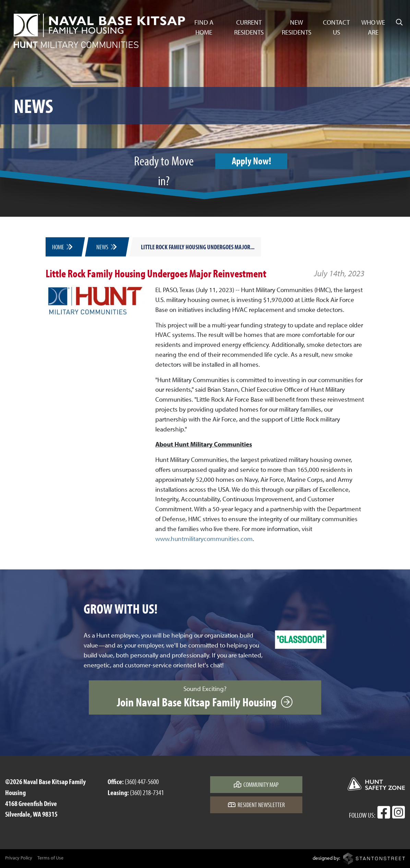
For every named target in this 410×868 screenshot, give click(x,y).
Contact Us (336, 27)
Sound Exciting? (205, 697)
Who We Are (373, 27)
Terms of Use (50, 858)
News (107, 247)
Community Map (256, 784)
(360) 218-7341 (147, 792)
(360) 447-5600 (142, 781)
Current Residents (249, 27)
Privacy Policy (19, 858)
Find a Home (204, 27)
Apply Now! (251, 161)
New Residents (297, 27)
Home (63, 247)
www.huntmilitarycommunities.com (204, 539)
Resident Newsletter (256, 805)
